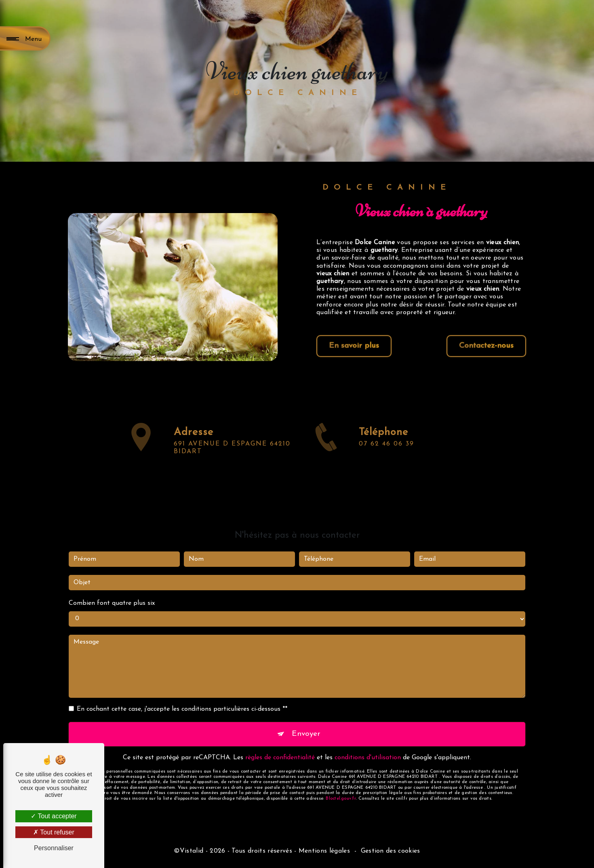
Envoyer (306, 715)
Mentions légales (324, 851)
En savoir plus (354, 346)
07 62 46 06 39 (387, 463)
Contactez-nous (486, 346)
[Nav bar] (25, 38)
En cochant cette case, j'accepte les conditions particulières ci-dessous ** (182, 690)
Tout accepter (54, 816)
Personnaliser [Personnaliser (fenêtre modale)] (54, 848)
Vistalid (192, 851)
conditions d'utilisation (368, 738)
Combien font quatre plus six (112, 584)
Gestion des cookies (391, 851)
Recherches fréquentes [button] (297, 837)
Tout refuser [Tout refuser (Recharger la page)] (54, 832)
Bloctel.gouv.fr (341, 779)
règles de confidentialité (280, 738)
